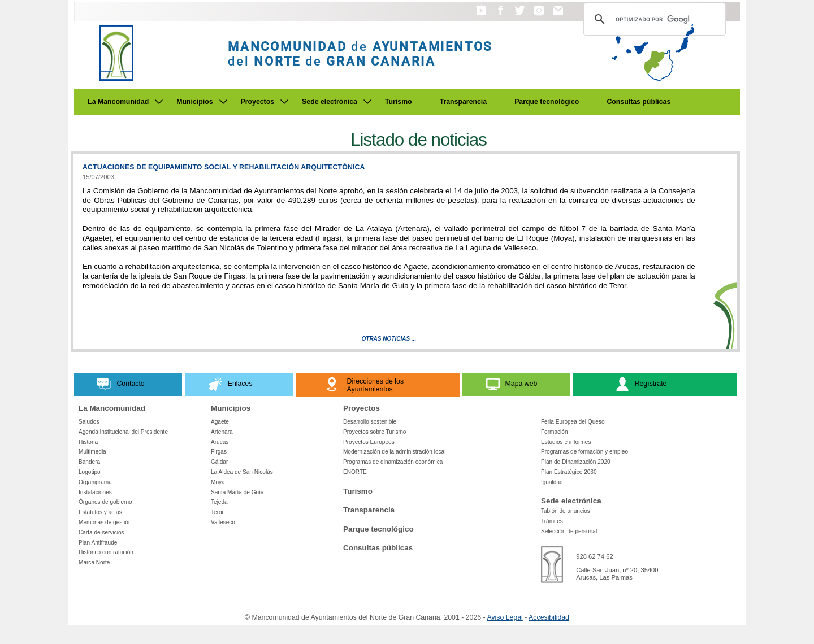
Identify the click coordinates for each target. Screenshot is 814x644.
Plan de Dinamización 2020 (576, 462)
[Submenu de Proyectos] (284, 102)
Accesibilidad (549, 617)
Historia (88, 442)
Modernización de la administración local (395, 452)
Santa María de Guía (237, 492)
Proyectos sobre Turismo (374, 432)
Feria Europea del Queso (573, 422)
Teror (217, 512)
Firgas (219, 452)
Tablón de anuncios (566, 511)
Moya (218, 482)
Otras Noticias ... (389, 339)
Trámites (552, 521)
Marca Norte (94, 562)
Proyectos (258, 102)
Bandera (89, 462)
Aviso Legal (505, 617)
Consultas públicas (638, 102)
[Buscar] (653, 19)
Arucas (220, 442)
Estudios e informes (566, 442)
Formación (555, 432)
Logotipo (90, 472)
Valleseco (223, 522)
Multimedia (92, 452)
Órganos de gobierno (105, 502)
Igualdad (552, 482)
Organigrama (95, 482)
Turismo (399, 102)
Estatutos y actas (100, 512)
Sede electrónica (330, 102)
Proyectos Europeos (369, 442)
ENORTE (355, 472)
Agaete (220, 422)
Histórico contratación (106, 552)
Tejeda (219, 502)
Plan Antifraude (98, 543)
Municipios (194, 102)
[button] (481, 16)
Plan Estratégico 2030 (569, 472)
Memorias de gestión (105, 522)
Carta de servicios (101, 532)
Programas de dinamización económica (393, 462)
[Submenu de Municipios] (223, 102)
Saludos (89, 422)
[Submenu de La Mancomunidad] (159, 102)
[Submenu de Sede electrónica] (367, 102)
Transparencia (464, 102)
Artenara (222, 432)
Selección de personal (569, 531)
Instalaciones (95, 492)
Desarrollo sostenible (370, 422)
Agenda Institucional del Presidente (123, 432)
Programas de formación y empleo (584, 452)
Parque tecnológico (547, 102)
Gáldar (219, 462)
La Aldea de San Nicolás (242, 472)
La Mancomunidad (118, 102)
